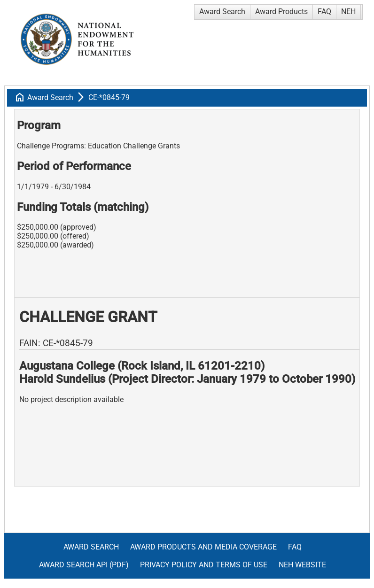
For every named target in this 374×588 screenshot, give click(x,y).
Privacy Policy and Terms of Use (204, 565)
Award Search (222, 12)
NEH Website (302, 565)
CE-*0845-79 (109, 97)
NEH (348, 12)
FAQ (324, 12)
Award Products (281, 12)
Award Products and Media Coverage (203, 547)
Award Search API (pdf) (84, 565)
